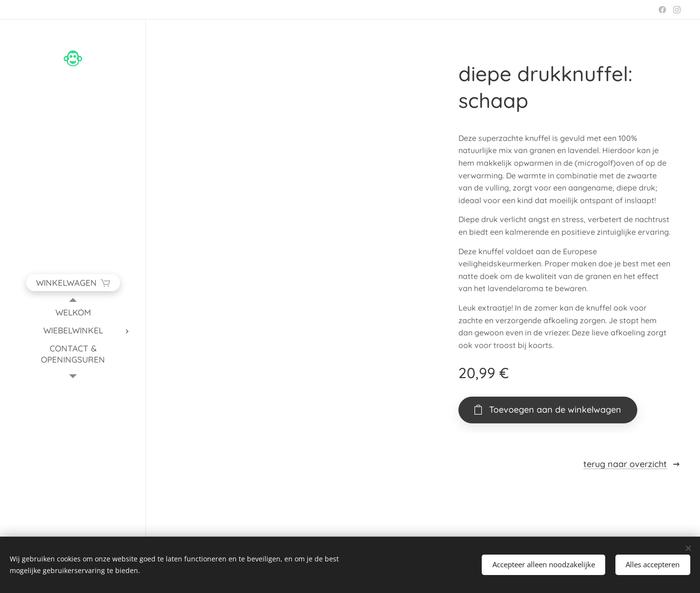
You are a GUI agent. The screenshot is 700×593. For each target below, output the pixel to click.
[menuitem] (73, 312)
